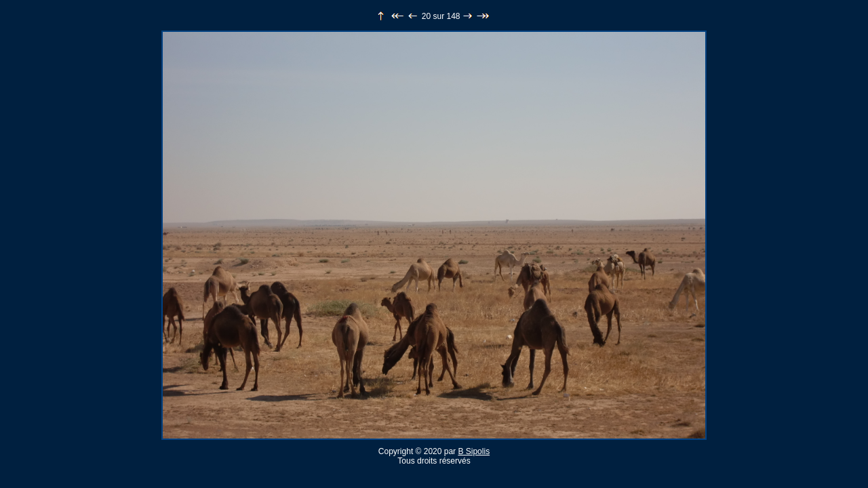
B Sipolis (474, 451)
